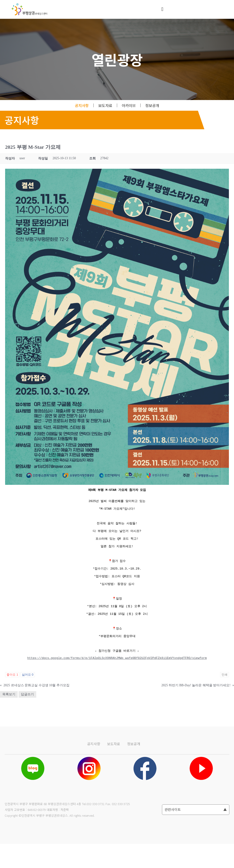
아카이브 (129, 105)
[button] (162, 9)
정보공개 (152, 105)
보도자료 (105, 105)
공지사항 (82, 105)
